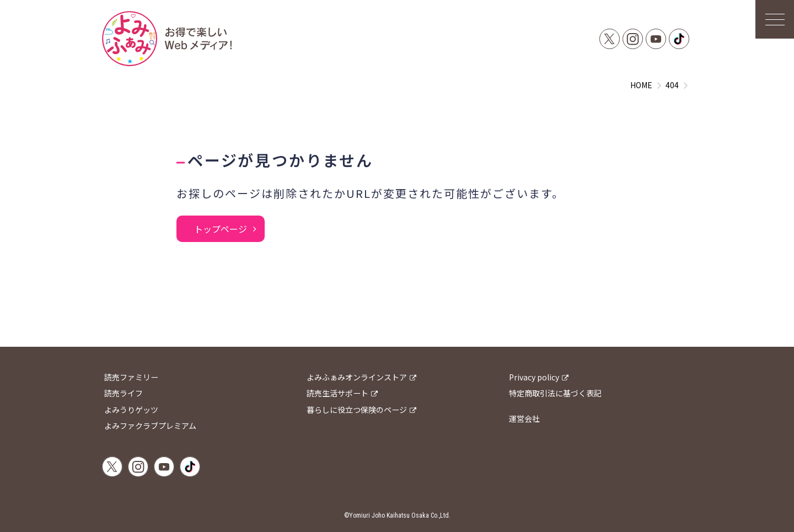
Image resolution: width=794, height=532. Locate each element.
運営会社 (524, 418)
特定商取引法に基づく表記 (555, 393)
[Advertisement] (397, 311)
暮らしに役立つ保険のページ (357, 410)
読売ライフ (124, 393)
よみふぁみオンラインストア (357, 377)
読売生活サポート (337, 393)
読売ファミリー (131, 377)
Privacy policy (534, 377)
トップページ (221, 229)
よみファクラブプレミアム (150, 426)
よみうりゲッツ (131, 410)
